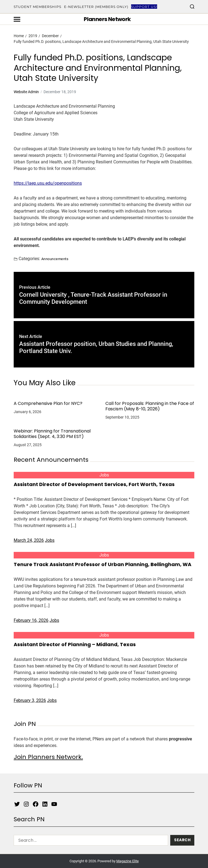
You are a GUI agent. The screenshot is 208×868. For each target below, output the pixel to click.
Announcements (55, 259)
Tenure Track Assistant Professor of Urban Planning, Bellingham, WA (102, 564)
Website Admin (26, 92)
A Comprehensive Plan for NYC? (48, 404)
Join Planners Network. (48, 757)
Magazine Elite (128, 861)
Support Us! (144, 7)
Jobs (104, 475)
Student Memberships (37, 7)
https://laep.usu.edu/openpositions (48, 183)
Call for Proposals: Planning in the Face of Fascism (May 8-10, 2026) (150, 406)
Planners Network (107, 19)
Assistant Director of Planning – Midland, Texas (75, 644)
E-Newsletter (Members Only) (96, 7)
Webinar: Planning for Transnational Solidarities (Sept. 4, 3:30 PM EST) (52, 434)
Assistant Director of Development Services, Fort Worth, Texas (94, 484)
